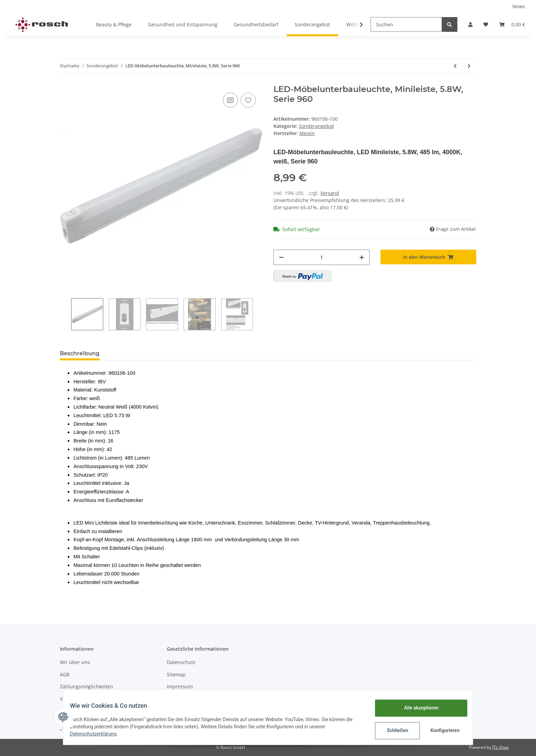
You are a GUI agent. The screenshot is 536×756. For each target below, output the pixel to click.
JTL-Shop (500, 747)
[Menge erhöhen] (362, 257)
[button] (470, 24)
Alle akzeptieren (417, 708)
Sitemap (176, 674)
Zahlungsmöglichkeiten (86, 686)
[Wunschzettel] (486, 24)
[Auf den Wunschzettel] (248, 100)
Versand (330, 193)
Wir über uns (75, 662)
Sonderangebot (316, 126)
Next (259, 314)
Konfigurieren (441, 730)
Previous (65, 314)
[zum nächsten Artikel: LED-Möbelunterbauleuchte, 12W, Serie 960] (469, 66)
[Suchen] (406, 24)
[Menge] (321, 257)
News (519, 6)
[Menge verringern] (281, 257)
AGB (65, 674)
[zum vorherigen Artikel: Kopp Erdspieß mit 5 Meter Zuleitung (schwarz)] (455, 66)
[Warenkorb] (512, 24)
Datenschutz (181, 662)
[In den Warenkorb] (428, 257)
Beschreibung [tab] (80, 353)
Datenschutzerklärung (97, 734)
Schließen (393, 730)
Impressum (180, 686)
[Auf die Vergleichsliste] (230, 100)
